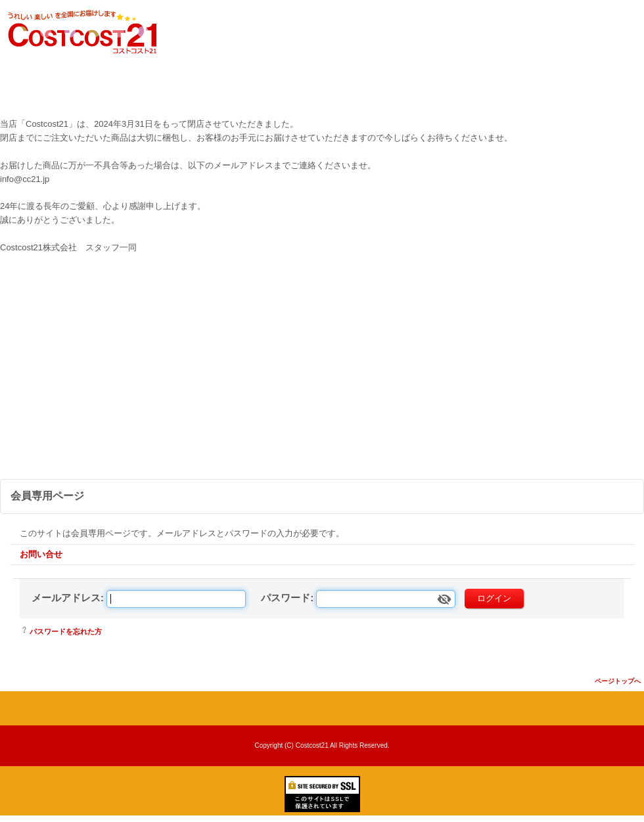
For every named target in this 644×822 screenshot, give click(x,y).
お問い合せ (41, 554)
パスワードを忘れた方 (66, 631)
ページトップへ (618, 681)
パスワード (286, 598)
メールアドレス (66, 598)
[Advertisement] (322, 380)
